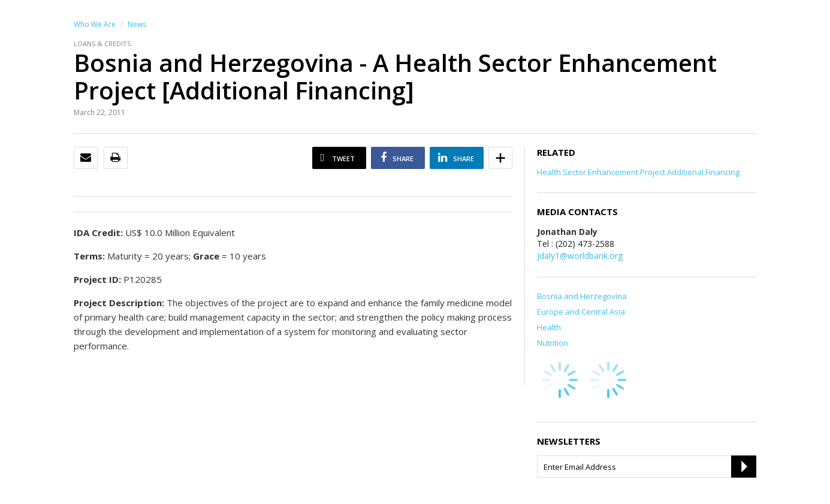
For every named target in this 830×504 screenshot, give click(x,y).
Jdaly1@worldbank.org (580, 256)
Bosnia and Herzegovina (582, 296)
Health (549, 327)
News (137, 24)
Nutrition (553, 343)
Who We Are (95, 24)
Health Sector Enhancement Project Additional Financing (638, 172)
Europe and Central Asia (581, 312)
